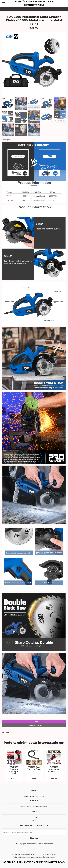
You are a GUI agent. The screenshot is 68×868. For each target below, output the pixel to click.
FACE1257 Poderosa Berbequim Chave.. (14, 770)
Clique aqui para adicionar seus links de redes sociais (34, 844)
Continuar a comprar (34, 725)
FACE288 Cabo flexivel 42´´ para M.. (34, 769)
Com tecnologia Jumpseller (45, 857)
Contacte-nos (34, 722)
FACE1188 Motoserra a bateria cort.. (54, 769)
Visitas (34, 820)
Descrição (6, 140)
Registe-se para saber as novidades (34, 806)
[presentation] (4, 64)
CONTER (34, 817)
